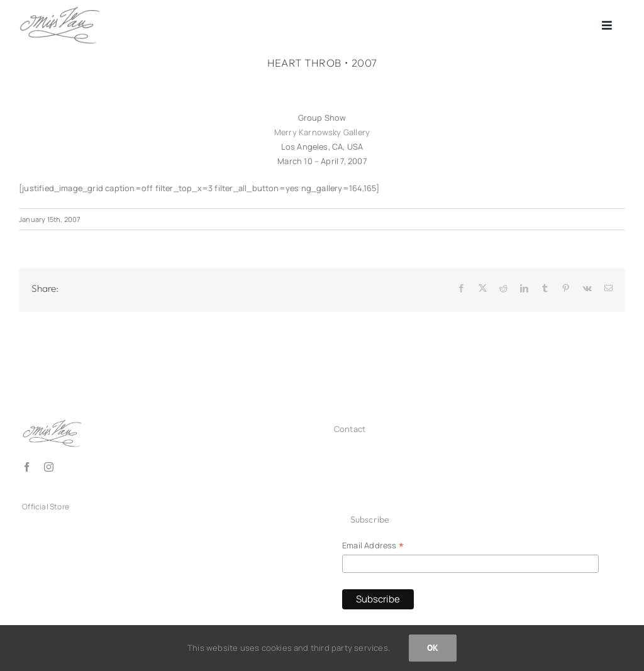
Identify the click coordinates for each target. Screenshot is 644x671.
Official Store (46, 507)
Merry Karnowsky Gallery (322, 132)
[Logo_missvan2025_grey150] (60, 10)
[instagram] (49, 467)
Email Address (373, 546)
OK (433, 648)
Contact (350, 429)
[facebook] (27, 467)
